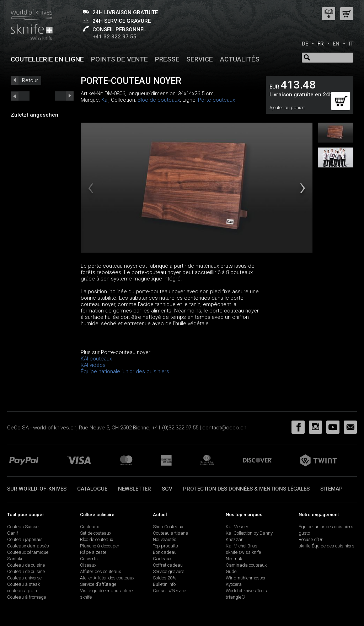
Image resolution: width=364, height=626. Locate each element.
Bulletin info (164, 584)
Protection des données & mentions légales (246, 489)
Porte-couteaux (216, 100)
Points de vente (119, 59)
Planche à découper (100, 546)
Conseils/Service (169, 591)
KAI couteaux (96, 359)
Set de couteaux (96, 533)
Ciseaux (88, 565)
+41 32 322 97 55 (114, 37)
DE (305, 44)
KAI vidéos (93, 365)
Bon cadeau (165, 552)
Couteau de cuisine (26, 565)
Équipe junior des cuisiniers (326, 527)
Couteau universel (25, 578)
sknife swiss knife (243, 552)
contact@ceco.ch (224, 428)
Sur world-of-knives (37, 489)
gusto (304, 533)
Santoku (15, 559)
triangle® (235, 597)
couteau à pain (22, 591)
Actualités (240, 59)
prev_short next (64, 96)
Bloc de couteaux (159, 100)
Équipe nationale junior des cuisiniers (125, 371)
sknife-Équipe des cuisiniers (326, 546)
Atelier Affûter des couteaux (107, 578)
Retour (30, 80)
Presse (167, 59)
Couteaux (89, 527)
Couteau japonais (25, 539)
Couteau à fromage (26, 597)
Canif (13, 533)
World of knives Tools (246, 591)
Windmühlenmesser (246, 578)
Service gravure (168, 571)
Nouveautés (165, 539)
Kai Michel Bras (242, 546)
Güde (231, 571)
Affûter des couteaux (100, 571)
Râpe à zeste (93, 552)
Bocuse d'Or (311, 539)
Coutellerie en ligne (47, 59)
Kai (105, 100)
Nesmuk (234, 559)
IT (351, 44)
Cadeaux (162, 559)
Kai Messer (237, 527)
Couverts (89, 559)
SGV (167, 489)
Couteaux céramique (28, 552)
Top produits (165, 546)
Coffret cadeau (168, 565)
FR (321, 44)
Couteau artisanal (171, 533)
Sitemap (331, 489)
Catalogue (92, 489)
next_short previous (20, 96)
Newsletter (135, 489)
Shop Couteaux (168, 527)
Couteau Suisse (23, 527)
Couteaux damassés (28, 546)
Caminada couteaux (246, 565)
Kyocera (234, 584)
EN (336, 44)
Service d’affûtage (98, 584)
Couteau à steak (23, 584)
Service (200, 59)
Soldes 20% (165, 578)
